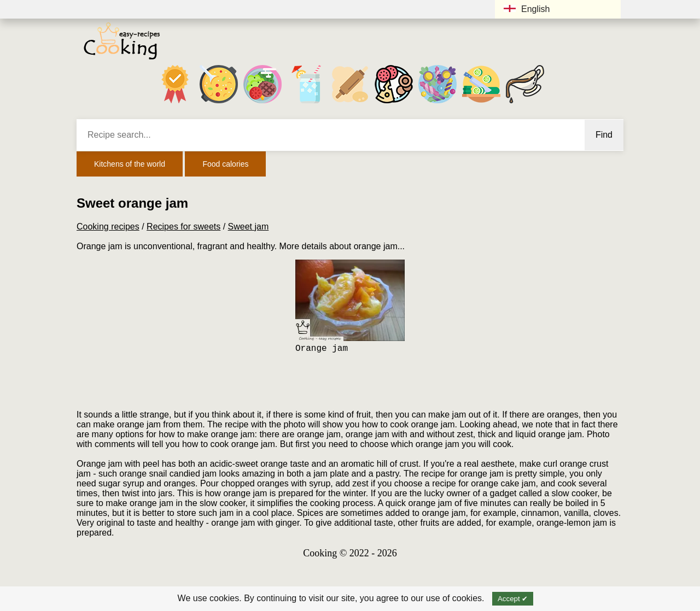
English (527, 9)
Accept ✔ (513, 599)
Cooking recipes (108, 227)
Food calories (225, 164)
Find (604, 135)
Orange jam (322, 349)
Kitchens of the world (130, 164)
